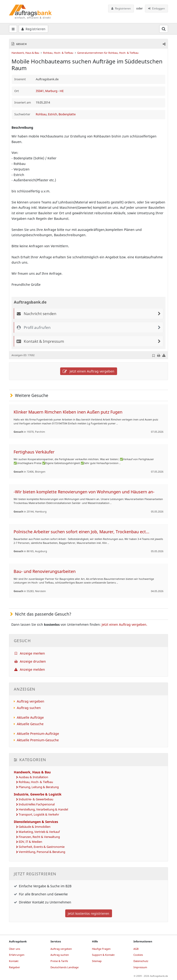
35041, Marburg (47, 91)
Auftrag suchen (29, 708)
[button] (164, 44)
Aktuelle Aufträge (30, 717)
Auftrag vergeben (31, 701)
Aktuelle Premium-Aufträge (38, 734)
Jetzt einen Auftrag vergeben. (124, 624)
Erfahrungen (17, 955)
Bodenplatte (67, 114)
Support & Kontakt (103, 955)
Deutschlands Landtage (65, 967)
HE (62, 91)
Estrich (53, 114)
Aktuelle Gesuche (30, 724)
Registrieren (121, 8)
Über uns (15, 949)
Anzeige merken (29, 653)
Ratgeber (15, 967)
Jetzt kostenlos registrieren (88, 913)
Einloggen (157, 8)
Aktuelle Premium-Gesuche (38, 740)
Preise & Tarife (59, 961)
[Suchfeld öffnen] (164, 29)
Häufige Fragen (101, 949)
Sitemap (97, 961)
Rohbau (41, 114)
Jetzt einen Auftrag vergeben (88, 371)
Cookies (138, 955)
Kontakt (14, 961)
